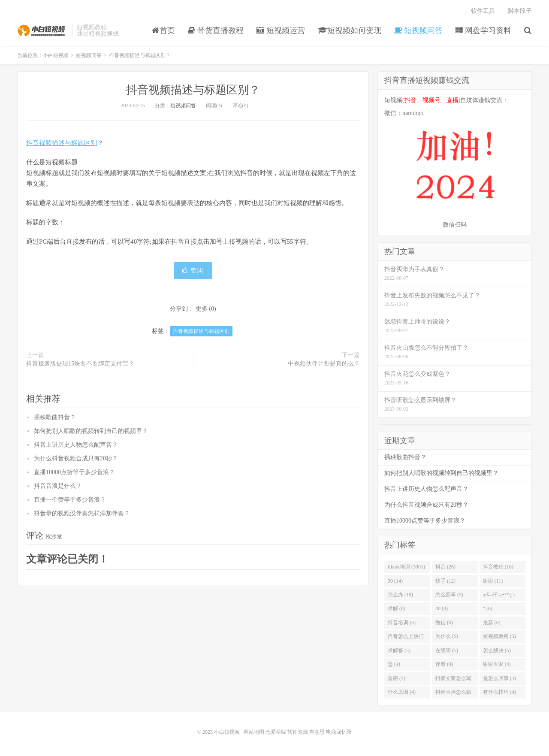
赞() (193, 271)
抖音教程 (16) (498, 567)
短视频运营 (281, 30)
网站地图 (254, 732)
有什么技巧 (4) (499, 692)
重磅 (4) (397, 678)
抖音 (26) (445, 567)
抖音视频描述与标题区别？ (193, 90)
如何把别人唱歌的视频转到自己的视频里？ (91, 431)
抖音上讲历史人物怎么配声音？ (76, 445)
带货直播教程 (216, 30)
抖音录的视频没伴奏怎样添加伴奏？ (82, 513)
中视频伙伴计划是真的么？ (324, 364)
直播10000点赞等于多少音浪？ (74, 472)
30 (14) (395, 581)
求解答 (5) (399, 650)
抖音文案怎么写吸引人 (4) (453, 680)
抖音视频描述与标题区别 (62, 143)
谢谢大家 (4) (497, 664)
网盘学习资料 (484, 30)
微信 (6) (444, 623)
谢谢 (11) (493, 581)
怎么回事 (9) (449, 595)
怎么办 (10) (400, 595)
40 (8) (442, 608)
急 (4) (394, 664)
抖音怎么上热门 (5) (406, 638)
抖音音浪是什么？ (58, 486)
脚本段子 (520, 11)
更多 (202, 309)
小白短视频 (42, 30)
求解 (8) (397, 608)
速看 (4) (444, 664)
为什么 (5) (447, 636)
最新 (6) (492, 623)
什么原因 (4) (402, 692)
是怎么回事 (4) (499, 678)
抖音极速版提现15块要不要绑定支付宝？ (80, 364)
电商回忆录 (339, 732)
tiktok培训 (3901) (406, 567)
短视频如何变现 (350, 30)
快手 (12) (445, 581)
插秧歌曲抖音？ (55, 417)
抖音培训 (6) (402, 623)
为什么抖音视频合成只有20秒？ (76, 458)
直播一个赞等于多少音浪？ (70, 500)
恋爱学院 (276, 732)
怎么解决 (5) (497, 650)
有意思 (317, 732)
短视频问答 (418, 30)
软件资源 (298, 732)
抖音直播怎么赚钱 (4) (453, 694)
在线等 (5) (447, 650)
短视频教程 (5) (499, 636)
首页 (163, 30)
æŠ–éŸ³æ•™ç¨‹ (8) (499, 596)
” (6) (488, 608)
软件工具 (483, 11)
